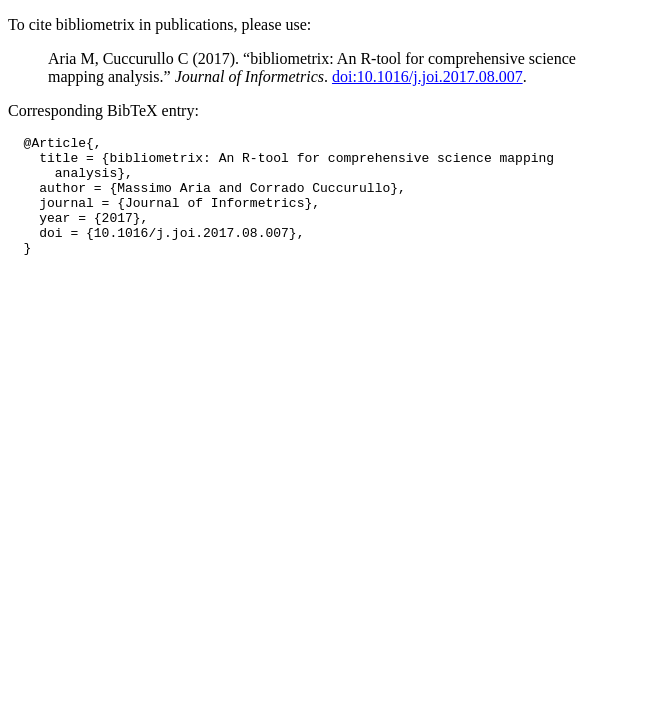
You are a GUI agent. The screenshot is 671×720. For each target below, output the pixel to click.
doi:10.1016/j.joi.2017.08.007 (427, 76)
